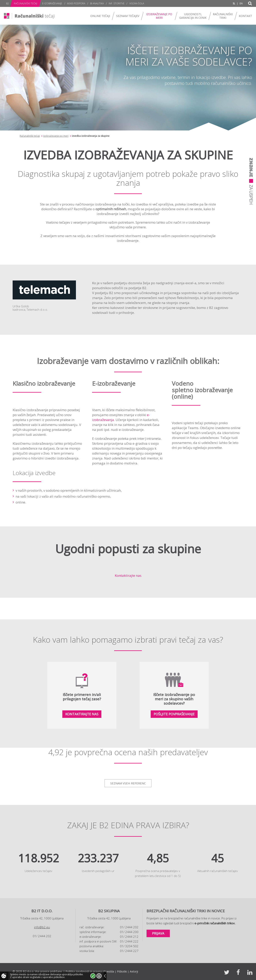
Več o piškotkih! (99, 976)
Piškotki (122, 971)
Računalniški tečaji (30, 136)
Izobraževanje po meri (56, 136)
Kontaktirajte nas (128, 575)
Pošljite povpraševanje (174, 714)
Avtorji (134, 971)
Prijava (158, 933)
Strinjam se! (93, 976)
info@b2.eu (42, 927)
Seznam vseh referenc (128, 783)
